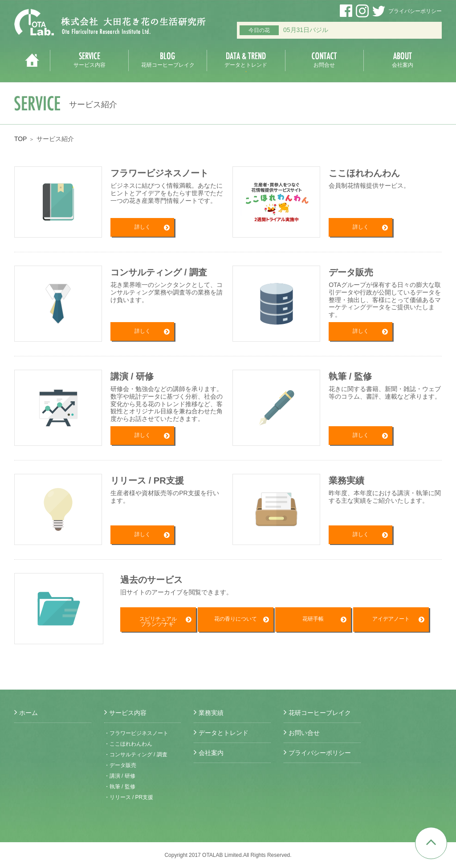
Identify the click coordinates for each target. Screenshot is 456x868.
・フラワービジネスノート (136, 733)
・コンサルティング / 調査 (136, 755)
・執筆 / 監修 (120, 787)
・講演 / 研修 (120, 776)
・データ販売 (120, 765)
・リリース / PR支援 (129, 797)
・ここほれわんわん (128, 744)
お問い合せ (304, 733)
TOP (21, 139)
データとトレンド (224, 733)
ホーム (28, 713)
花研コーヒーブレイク (320, 713)
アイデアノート (391, 619)
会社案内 (211, 753)
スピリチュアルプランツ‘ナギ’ (158, 622)
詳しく (142, 227)
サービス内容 (128, 713)
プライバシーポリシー (415, 11)
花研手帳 (313, 619)
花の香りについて (236, 619)
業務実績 (211, 713)
